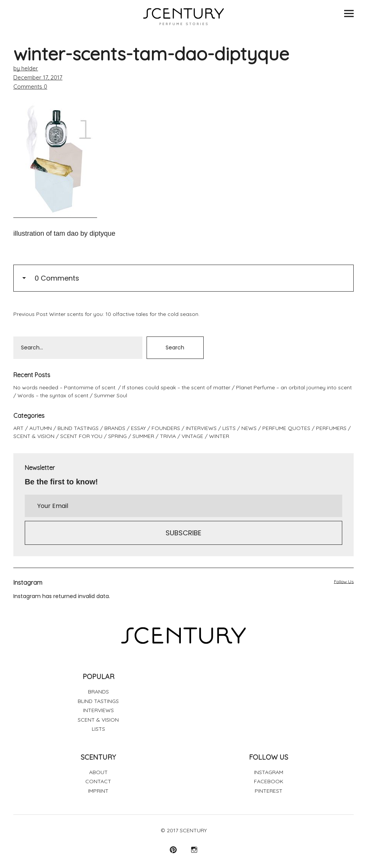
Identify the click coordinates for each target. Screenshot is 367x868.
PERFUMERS (331, 428)
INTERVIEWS (201, 428)
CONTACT (98, 781)
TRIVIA (168, 436)
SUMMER (143, 436)
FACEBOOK (269, 781)
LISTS (229, 428)
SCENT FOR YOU (81, 436)
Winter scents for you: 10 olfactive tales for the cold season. (106, 314)
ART (18, 428)
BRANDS (115, 428)
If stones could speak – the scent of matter (176, 387)
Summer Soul (111, 395)
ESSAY (138, 428)
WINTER (219, 436)
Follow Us (344, 582)
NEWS (249, 428)
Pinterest (173, 850)
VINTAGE (192, 436)
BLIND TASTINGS (78, 428)
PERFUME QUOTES (286, 428)
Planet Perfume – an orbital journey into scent (294, 387)
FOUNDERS (166, 428)
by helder (26, 68)
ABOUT (98, 772)
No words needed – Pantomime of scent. (65, 387)
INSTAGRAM (269, 772)
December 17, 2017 (38, 77)
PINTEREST (269, 791)
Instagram (194, 850)
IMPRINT (98, 791)
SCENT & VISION (34, 436)
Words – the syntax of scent (53, 395)
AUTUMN (41, 428)
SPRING (117, 436)
